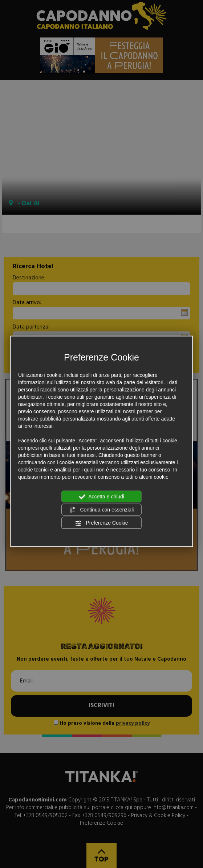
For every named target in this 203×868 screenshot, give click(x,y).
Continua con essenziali (102, 510)
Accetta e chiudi (101, 497)
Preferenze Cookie (102, 523)
